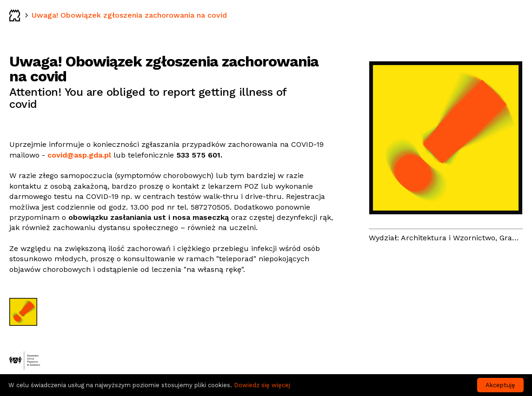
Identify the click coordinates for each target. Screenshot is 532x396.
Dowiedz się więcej (262, 385)
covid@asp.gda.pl (79, 155)
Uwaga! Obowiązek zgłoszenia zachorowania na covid (129, 15)
